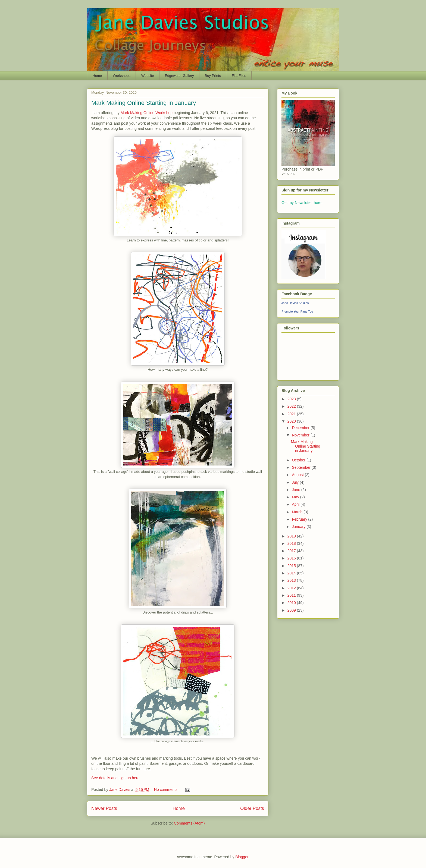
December (301, 428)
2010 (292, 603)
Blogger (242, 857)
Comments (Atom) (189, 823)
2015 (292, 566)
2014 (292, 573)
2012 (292, 588)
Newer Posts (104, 808)
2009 (292, 610)
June (296, 490)
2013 (292, 580)
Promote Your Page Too (297, 312)
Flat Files (239, 76)
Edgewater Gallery (179, 76)
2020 (292, 421)
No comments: (167, 790)
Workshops (122, 76)
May (296, 497)
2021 (292, 414)
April (296, 504)
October (299, 460)
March (298, 512)
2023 (292, 399)
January (299, 527)
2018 (292, 543)
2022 (292, 406)
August (298, 475)
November (301, 435)
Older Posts (252, 808)
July (296, 482)
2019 (292, 536)
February (300, 519)
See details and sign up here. (116, 778)
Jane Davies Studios (295, 303)
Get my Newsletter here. (302, 203)
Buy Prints (213, 76)
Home (97, 76)
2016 (292, 558)
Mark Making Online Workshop (147, 113)
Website (148, 76)
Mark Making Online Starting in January (144, 103)
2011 (292, 595)
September (302, 467)
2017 (292, 551)
